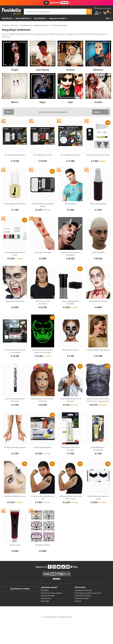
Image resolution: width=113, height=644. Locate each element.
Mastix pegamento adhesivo (15, 204)
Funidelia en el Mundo (83, 590)
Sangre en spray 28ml (98, 204)
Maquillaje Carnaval (41, 25)
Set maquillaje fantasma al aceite (15, 254)
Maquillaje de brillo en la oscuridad (70, 449)
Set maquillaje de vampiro (70, 155)
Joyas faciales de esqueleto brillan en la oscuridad (43, 351)
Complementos (26, 25)
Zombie (98, 102)
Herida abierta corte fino (98, 301)
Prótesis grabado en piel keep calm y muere (70, 497)
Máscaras (98, 70)
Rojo (70, 102)
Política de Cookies (82, 598)
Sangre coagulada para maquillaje (70, 302)
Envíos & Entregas (48, 596)
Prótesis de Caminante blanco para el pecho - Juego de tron (98, 400)
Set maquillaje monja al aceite (98, 155)
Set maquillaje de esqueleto (15, 155)
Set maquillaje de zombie (43, 155)
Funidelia (5, 25)
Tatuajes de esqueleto (70, 350)
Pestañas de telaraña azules (15, 496)
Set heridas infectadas (43, 252)
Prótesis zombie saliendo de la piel (43, 497)
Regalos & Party (57, 18)
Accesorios (39, 18)
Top (107, 18)
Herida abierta (70, 204)
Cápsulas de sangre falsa (15, 301)
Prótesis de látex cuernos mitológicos (70, 254)
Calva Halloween (98, 252)
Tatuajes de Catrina (43, 545)
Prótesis (70, 70)
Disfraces (7, 18)
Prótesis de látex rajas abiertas (98, 350)
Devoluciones (46, 598)
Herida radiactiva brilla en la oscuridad (70, 400)
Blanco (15, 102)
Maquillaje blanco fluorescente (98, 449)
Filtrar (8, 112)
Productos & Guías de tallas (51, 593)
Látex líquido (43, 70)
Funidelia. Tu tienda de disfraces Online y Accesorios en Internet (11, 11)
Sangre (15, 70)
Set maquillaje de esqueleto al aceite (43, 205)
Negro (43, 102)
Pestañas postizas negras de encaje (98, 497)
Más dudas (45, 601)
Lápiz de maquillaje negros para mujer (15, 400)
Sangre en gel (15, 545)
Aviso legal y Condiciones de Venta (88, 593)
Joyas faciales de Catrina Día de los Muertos (43, 400)
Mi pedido (45, 590)
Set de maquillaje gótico (43, 447)
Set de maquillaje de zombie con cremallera (15, 351)
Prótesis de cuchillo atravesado (43, 302)
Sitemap (78, 601)
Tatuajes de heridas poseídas (15, 447)
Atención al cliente (20, 589)
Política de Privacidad (83, 596)
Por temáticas (23, 18)
